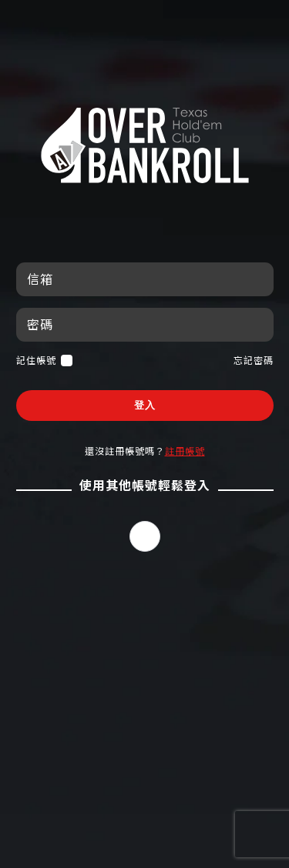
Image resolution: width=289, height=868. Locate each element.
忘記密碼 (254, 360)
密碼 (40, 324)
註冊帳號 (185, 451)
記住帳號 (44, 361)
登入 (145, 405)
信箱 (40, 279)
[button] (145, 536)
